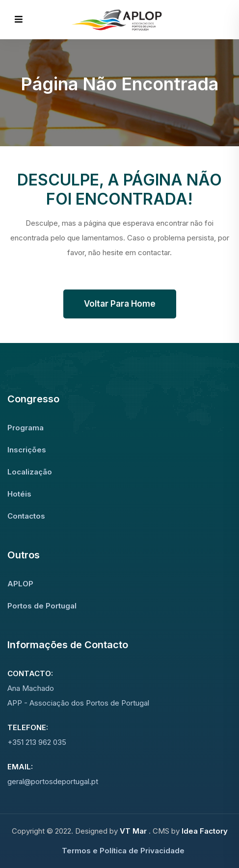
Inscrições (27, 450)
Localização (30, 472)
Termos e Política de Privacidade (123, 851)
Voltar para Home (120, 304)
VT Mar (134, 831)
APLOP (20, 584)
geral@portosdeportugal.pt (53, 781)
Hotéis (19, 494)
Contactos (26, 516)
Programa (26, 428)
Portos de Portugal (42, 606)
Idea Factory (205, 831)
